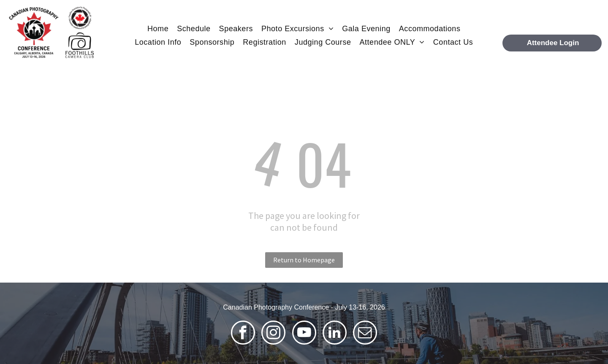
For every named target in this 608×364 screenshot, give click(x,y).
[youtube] (304, 334)
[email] (365, 334)
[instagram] (273, 334)
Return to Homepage (304, 260)
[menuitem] (158, 29)
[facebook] (243, 334)
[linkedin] (335, 334)
